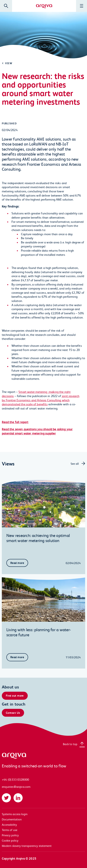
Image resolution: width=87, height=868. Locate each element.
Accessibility (9, 825)
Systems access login (15, 814)
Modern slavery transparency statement (27, 846)
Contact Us (13, 713)
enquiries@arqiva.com (16, 787)
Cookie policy (10, 840)
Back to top (70, 744)
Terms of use (10, 830)
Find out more (15, 696)
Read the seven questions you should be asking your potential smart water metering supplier (37, 431)
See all (75, 464)
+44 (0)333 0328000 (15, 779)
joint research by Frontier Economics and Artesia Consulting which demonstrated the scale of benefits (41, 400)
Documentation (12, 819)
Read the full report (15, 422)
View (9, 63)
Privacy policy (10, 835)
